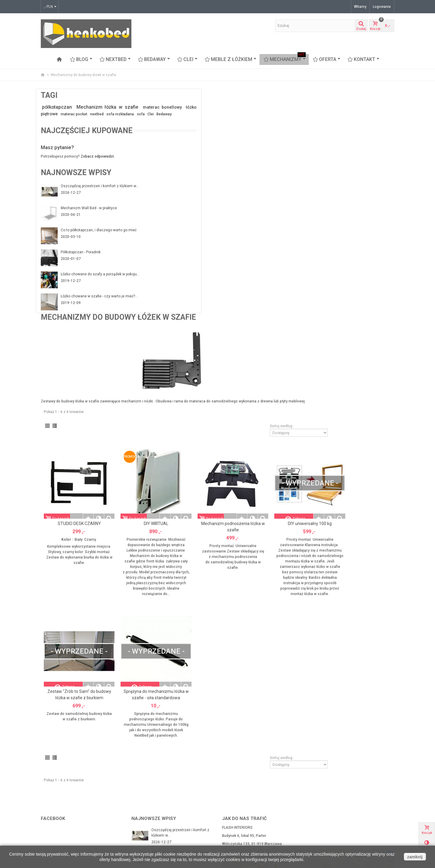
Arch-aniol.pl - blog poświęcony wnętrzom (350, 788)
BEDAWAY (154, 59)
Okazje (320, 800)
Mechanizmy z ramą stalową (67, 794)
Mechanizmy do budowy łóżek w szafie (75, 788)
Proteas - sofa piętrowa (62, 830)
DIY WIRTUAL (230, 294)
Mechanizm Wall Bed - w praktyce (89, 230)
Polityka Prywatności (151, 812)
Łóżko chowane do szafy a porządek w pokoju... (91, 300)
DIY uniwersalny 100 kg (361, 294)
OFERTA (327, 59)
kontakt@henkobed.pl (246, 743)
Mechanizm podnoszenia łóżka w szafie (296, 297)
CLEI (187, 59)
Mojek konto (234, 788)
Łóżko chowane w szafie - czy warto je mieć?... (91, 322)
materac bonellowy (86, 114)
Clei (77, 127)
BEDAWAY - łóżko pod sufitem (68, 812)
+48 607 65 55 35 (293, 743)
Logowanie (382, 7)
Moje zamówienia (239, 794)
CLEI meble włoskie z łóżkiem (67, 818)
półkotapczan (58, 107)
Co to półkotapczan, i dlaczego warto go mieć (92, 255)
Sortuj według (327, 208)
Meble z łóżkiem (231, 59)
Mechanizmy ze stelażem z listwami (73, 800)
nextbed (104, 121)
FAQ (137, 824)
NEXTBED (115, 59)
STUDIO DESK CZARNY (164, 294)
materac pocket (78, 121)
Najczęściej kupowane (65, 148)
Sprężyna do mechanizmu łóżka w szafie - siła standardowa (230, 468)
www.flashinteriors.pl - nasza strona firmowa (352, 794)
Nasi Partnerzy (146, 788)
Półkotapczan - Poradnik (81, 275)
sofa (67, 127)
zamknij (415, 857)
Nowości (322, 806)
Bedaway (90, 127)
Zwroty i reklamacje (150, 800)
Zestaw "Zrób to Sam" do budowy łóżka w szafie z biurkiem (164, 468)
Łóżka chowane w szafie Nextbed (71, 806)
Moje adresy (234, 800)
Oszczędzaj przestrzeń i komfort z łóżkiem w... (90, 210)
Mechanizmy (285, 59)
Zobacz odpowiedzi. (98, 178)
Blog (81, 59)
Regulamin (142, 806)
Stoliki (48, 836)
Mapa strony (144, 818)
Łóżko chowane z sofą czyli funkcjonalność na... (174, 744)
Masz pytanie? (57, 169)
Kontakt (364, 59)
